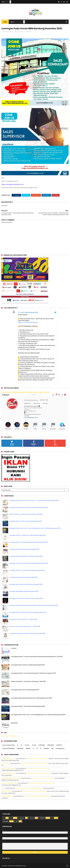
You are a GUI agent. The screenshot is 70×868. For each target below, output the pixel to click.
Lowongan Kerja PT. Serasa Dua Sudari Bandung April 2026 (27, 535)
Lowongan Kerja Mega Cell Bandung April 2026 (24, 591)
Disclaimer (14, 723)
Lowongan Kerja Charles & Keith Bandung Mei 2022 (28, 665)
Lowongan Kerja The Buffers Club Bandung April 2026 (26, 556)
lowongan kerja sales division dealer (38, 768)
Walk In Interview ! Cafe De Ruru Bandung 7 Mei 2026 (26, 514)
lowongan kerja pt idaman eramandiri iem (34, 764)
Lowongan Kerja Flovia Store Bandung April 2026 (24, 549)
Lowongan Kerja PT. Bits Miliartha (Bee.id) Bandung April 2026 (28, 542)
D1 (18, 745)
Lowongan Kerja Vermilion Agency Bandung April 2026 (26, 598)
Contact (14, 648)
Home (5, 22)
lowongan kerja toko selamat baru (43, 778)
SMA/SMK (28, 32)
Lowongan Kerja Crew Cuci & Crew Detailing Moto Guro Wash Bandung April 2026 (35, 528)
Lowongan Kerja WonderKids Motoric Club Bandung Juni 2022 (31, 698)
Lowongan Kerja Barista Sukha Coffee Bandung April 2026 (27, 633)
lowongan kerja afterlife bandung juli (39, 773)
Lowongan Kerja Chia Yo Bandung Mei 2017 (25, 690)
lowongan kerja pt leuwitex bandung (34, 791)
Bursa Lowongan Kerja (8, 745)
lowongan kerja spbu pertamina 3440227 (37, 796)
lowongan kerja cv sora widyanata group (29, 788)
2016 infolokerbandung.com (17, 866)
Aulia (3, 788)
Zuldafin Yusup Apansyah (9, 783)
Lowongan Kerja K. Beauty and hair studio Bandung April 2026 (28, 507)
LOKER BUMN (51, 745)
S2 (37, 748)
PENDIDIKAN (20, 748)
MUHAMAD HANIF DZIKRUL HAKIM (11, 778)
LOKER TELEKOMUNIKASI (8, 748)
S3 (41, 748)
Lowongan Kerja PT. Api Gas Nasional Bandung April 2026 (27, 570)
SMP (52, 748)
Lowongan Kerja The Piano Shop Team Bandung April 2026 (28, 612)
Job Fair (34, 745)
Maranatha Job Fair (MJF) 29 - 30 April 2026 (23, 619)
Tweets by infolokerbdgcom (10, 736)
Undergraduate (60, 748)
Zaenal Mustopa (6, 791)
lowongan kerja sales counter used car (41, 783)
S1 (24, 32)
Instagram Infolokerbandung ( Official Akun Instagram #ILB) (25, 392)
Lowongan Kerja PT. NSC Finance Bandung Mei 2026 (25, 521)
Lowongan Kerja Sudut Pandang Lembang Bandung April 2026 (29, 563)
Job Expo (27, 745)
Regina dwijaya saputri (9, 768)
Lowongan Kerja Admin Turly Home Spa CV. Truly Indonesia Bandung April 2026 (34, 500)
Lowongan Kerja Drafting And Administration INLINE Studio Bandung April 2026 (33, 605)
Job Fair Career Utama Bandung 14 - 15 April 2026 (25, 626)
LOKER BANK (42, 745)
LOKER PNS (59, 745)
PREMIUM (21, 32)
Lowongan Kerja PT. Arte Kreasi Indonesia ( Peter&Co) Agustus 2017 (33, 673)
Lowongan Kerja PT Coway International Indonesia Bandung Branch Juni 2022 (37, 657)
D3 (17, 32)
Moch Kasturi (5, 764)
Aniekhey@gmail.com (8, 759)
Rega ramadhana (7, 796)
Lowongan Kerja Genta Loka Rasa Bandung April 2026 (26, 584)
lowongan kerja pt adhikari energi (37, 759)
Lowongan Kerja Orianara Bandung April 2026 (23, 577)
